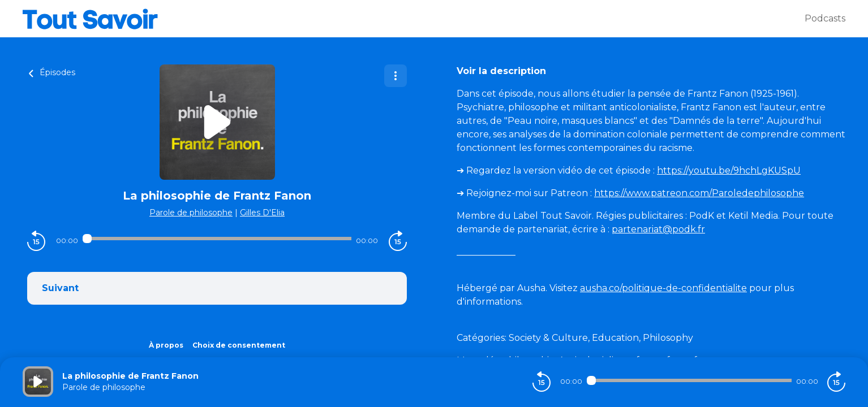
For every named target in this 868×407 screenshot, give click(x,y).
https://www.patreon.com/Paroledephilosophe (699, 193)
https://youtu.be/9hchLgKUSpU (729, 170)
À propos (166, 345)
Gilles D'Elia (262, 213)
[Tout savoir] (414, 19)
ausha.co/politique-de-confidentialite (663, 288)
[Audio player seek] (217, 239)
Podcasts (825, 18)
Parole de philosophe (191, 213)
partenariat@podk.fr (658, 229)
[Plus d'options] (396, 76)
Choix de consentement (239, 345)
